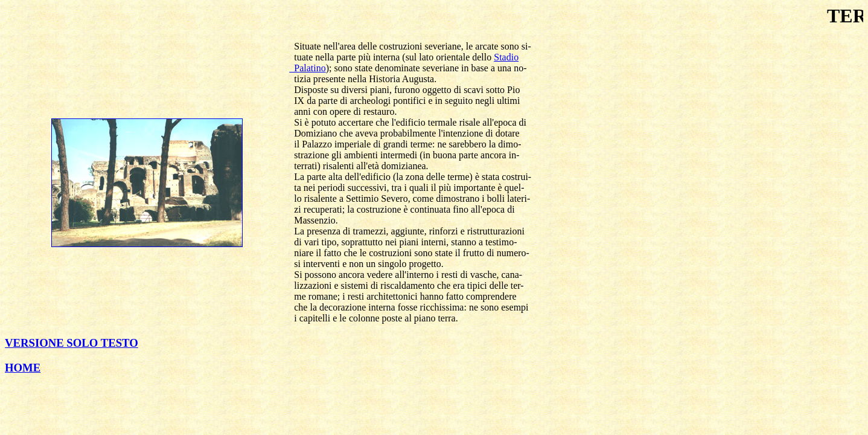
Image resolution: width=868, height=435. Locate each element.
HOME (23, 368)
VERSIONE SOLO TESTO (72, 343)
